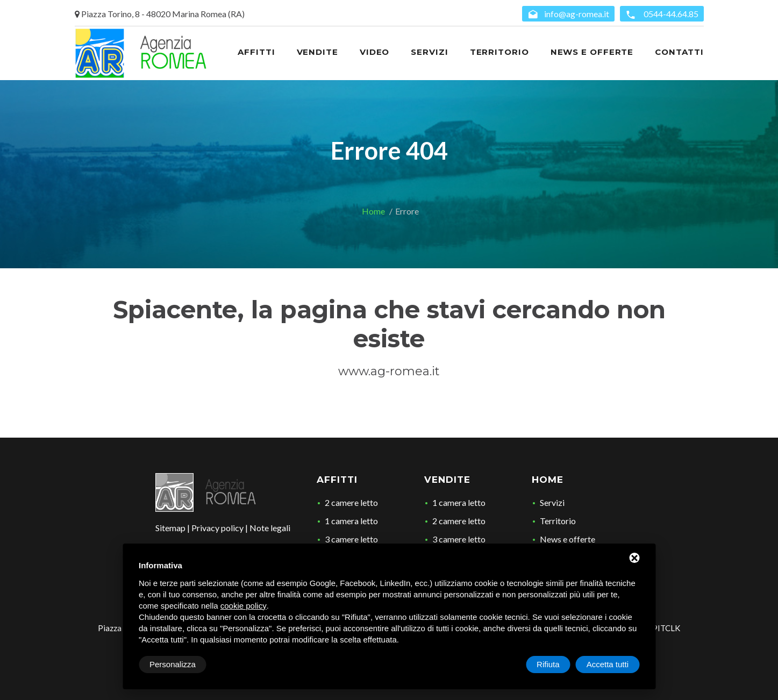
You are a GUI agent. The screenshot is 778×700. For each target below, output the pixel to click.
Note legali (270, 528)
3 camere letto (351, 539)
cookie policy (244, 606)
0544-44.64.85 (662, 15)
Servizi (552, 502)
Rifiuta (548, 664)
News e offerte (568, 539)
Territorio (558, 521)
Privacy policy (217, 528)
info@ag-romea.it (568, 15)
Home (373, 211)
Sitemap (170, 528)
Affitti (337, 480)
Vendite (447, 480)
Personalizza (173, 664)
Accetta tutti (608, 664)
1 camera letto (351, 521)
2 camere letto (351, 502)
